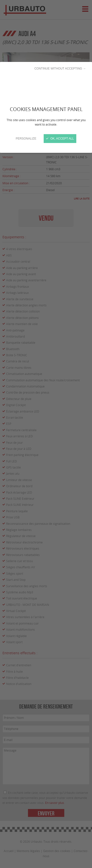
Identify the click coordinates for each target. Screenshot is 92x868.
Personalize (26, 139)
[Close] (46, 434)
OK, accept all (60, 139)
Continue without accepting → (60, 69)
